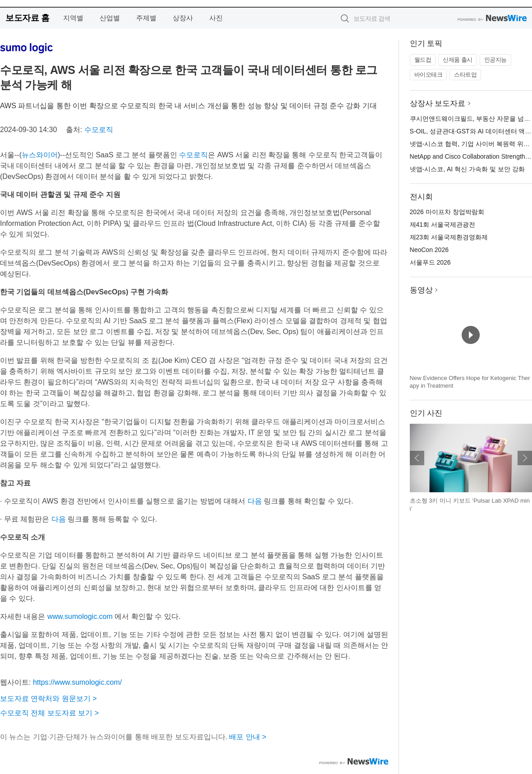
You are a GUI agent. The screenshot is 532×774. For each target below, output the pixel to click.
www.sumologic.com (80, 616)
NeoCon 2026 (429, 250)
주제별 (146, 18)
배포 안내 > (248, 737)
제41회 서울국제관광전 (443, 224)
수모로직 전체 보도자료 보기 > (49, 713)
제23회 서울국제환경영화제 (449, 237)
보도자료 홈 (27, 18)
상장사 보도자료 (438, 103)
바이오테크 (429, 75)
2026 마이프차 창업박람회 (447, 212)
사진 (216, 18)
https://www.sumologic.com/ (77, 682)
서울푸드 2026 (430, 262)
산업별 (110, 18)
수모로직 (99, 130)
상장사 (183, 18)
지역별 (73, 18)
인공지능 (495, 60)
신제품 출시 (458, 60)
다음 (255, 501)
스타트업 (465, 75)
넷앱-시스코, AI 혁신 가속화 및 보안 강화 (467, 169)
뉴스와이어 (40, 155)
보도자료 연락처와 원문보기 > (48, 698)
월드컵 (423, 60)
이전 (417, 458)
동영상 (421, 290)
